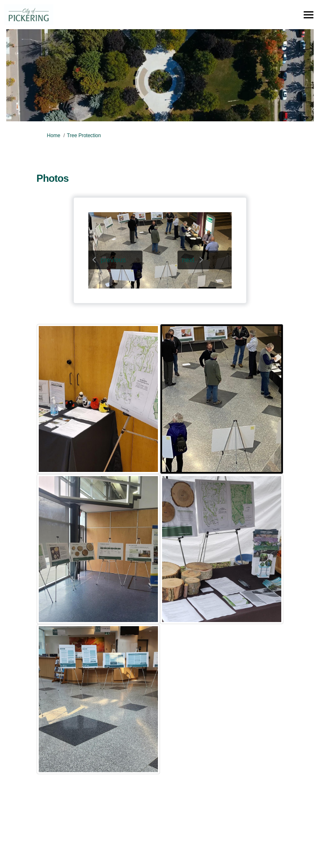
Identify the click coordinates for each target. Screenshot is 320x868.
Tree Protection (84, 135)
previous (113, 260)
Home (54, 135)
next (188, 260)
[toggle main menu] (309, 15)
